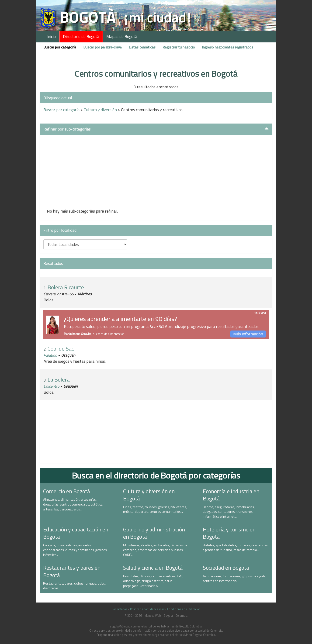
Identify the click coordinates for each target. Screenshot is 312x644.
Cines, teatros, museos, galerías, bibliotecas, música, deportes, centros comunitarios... (155, 509)
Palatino (50, 355)
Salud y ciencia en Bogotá (153, 568)
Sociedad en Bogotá (226, 568)
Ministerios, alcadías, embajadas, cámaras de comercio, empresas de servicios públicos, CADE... (155, 550)
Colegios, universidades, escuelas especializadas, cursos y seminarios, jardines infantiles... (75, 550)
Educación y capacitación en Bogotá (76, 533)
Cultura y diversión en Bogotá (149, 495)
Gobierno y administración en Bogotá (154, 533)
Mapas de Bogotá (122, 36)
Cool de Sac (61, 348)
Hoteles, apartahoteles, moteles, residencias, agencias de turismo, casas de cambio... (236, 548)
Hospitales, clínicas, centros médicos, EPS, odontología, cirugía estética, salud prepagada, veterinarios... (153, 581)
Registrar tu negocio (179, 47)
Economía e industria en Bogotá (231, 495)
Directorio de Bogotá (81, 36)
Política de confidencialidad (147, 609)
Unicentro (52, 386)
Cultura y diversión (100, 110)
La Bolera (59, 379)
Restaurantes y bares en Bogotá (72, 571)
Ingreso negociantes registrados (228, 47)
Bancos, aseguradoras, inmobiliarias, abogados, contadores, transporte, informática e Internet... (229, 512)
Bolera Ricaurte (66, 287)
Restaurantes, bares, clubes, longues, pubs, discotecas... (74, 586)
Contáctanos (120, 609)
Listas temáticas (142, 47)
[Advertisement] (156, 173)
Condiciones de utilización (184, 609)
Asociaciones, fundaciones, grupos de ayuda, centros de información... (235, 579)
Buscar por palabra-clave (102, 47)
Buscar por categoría (60, 47)
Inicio (51, 36)
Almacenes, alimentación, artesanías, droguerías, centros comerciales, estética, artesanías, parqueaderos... (73, 504)
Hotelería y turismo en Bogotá (229, 533)
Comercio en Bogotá (67, 491)
